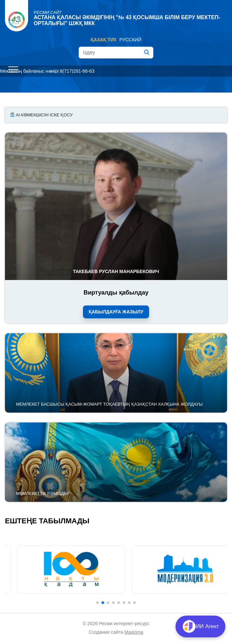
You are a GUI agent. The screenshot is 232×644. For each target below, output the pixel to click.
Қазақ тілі (103, 40)
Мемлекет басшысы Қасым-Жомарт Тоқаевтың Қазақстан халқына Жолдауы (110, 404)
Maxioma (134, 632)
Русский (130, 40)
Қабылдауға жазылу (116, 312)
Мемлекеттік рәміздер (43, 493)
